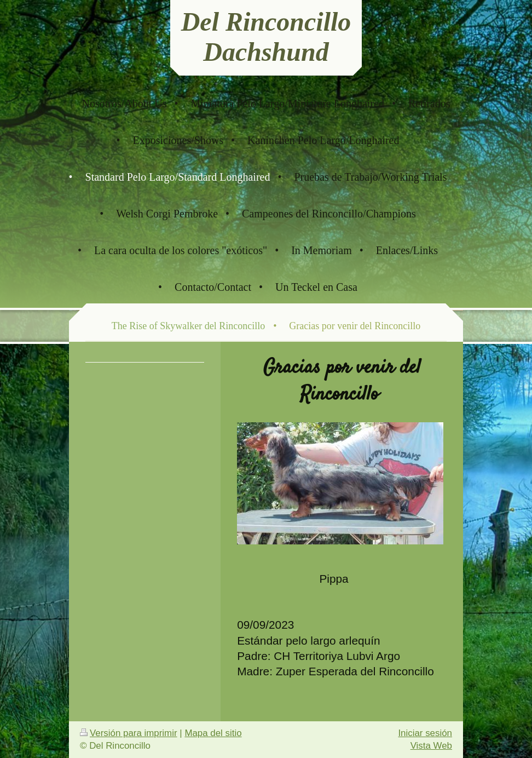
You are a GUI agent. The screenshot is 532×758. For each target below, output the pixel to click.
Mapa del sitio (213, 733)
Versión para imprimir (129, 733)
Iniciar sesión (425, 733)
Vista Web (431, 746)
